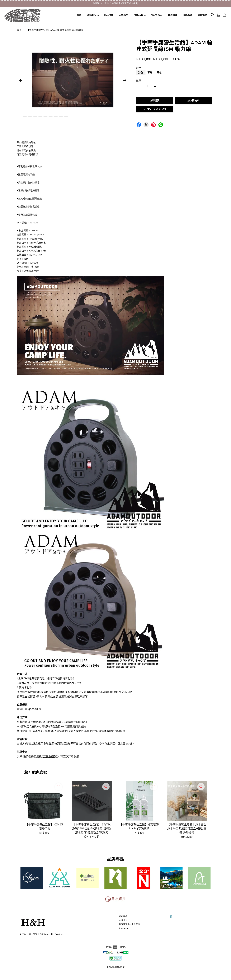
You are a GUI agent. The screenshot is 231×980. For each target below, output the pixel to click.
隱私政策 (120, 967)
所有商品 (123, 916)
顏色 (139, 68)
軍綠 (150, 72)
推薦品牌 (140, 15)
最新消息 (202, 15)
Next (125, 81)
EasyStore (59, 934)
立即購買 (155, 101)
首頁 (79, 15)
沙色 (141, 72)
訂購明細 (48, 756)
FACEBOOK (156, 15)
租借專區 (187, 15)
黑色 (159, 72)
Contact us (124, 928)
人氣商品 (123, 15)
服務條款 (111, 967)
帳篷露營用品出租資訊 (129, 924)
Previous (21, 81)
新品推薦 (109, 15)
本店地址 (173, 15)
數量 (139, 80)
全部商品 (93, 15)
